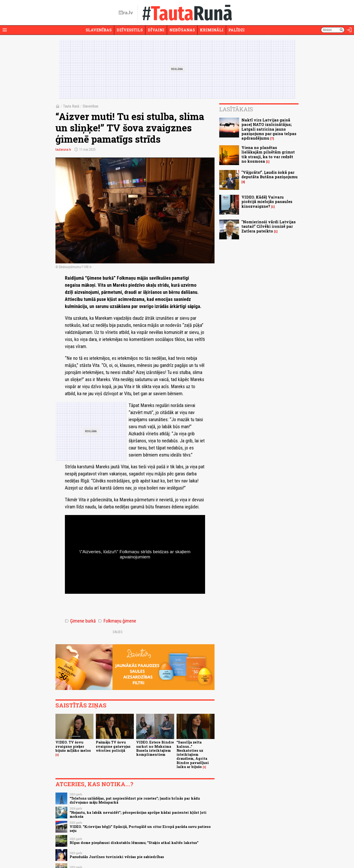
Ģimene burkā (80, 621)
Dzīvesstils (130, 30)
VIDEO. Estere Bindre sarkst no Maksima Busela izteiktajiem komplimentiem (155, 748)
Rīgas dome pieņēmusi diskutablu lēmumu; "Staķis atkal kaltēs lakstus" (134, 843)
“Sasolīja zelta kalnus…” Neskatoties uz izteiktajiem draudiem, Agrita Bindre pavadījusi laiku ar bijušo (193, 754)
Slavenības (99, 30)
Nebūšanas (182, 30)
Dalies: (118, 632)
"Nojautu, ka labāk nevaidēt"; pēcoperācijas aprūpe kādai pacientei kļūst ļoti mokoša (138, 814)
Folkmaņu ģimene (117, 621)
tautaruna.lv (63, 150)
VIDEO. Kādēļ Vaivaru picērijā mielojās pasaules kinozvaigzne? (267, 201)
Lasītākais (236, 109)
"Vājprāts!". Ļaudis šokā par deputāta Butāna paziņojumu (270, 174)
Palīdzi (237, 30)
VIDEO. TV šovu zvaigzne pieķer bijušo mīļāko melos (73, 746)
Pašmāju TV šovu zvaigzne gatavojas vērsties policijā (113, 746)
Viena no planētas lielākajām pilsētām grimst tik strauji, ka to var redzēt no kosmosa (268, 154)
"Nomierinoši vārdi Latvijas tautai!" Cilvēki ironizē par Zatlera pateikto (269, 226)
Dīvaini (156, 30)
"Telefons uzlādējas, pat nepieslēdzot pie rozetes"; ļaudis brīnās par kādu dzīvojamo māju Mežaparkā (135, 800)
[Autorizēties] (349, 30)
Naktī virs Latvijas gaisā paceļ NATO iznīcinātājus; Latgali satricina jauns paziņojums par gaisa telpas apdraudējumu (269, 129)
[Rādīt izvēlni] (5, 30)
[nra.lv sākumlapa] (126, 13)
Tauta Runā (71, 106)
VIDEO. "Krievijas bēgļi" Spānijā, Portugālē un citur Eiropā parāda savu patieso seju (140, 829)
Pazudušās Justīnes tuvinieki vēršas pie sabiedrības (117, 857)
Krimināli (212, 30)
